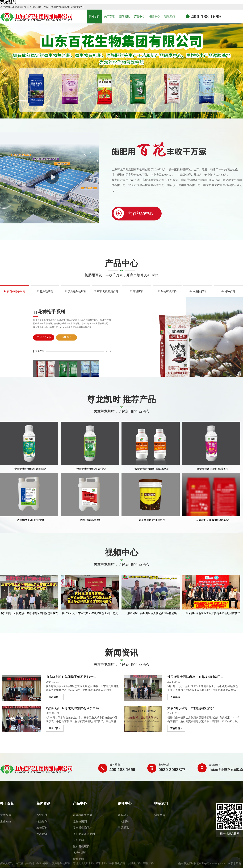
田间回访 (123, 821)
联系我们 (170, 17)
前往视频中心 (133, 213)
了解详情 (44, 337)
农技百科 (42, 828)
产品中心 (139, 17)
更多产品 (40, 351)
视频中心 (154, 17)
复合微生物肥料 (83, 828)
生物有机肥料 (81, 846)
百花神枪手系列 (49, 312)
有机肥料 (78, 840)
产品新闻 (42, 834)
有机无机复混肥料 (84, 834)
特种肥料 (78, 859)
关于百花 (109, 17)
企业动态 (123, 815)
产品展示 (123, 828)
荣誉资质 (6, 815)
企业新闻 (42, 815)
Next (236, 68)
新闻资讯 (124, 17)
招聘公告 (160, 815)
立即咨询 (67, 337)
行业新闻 (42, 821)
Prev (2, 68)
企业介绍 (6, 821)
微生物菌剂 (80, 821)
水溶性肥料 (80, 853)
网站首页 (94, 17)
